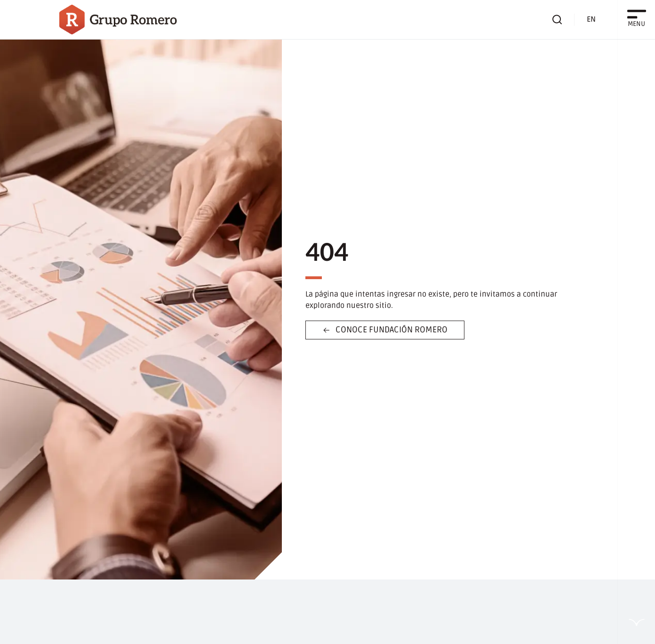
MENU (636, 24)
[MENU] (637, 14)
